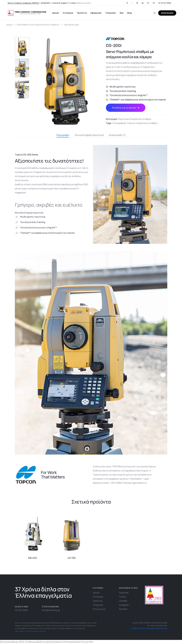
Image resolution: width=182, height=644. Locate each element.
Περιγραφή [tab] (63, 135)
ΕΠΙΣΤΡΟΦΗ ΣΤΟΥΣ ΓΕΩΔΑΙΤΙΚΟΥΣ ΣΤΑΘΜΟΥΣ (38, 25)
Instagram (124, 605)
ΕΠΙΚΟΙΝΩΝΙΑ (167, 13)
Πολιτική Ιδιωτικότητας (36, 631)
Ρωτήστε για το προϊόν (126, 108)
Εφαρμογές (96, 13)
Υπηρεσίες (111, 13)
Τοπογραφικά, (119, 123)
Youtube (123, 609)
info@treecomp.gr (51, 610)
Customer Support (60, 3)
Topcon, (131, 123)
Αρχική (56, 13)
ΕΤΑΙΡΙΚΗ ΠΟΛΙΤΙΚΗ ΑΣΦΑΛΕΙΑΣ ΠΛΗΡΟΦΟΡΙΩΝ (149, 628)
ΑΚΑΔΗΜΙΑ (45, 3)
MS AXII (32, 558)
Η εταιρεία (68, 13)
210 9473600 (165, 3)
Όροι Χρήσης (20, 631)
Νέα (122, 13)
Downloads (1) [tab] (117, 135)
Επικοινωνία (99, 609)
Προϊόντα (82, 13)
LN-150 (72, 558)
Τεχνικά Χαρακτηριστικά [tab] (89, 135)
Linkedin (123, 601)
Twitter (123, 597)
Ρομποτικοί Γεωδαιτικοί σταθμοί (135, 119)
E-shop (73, 3)
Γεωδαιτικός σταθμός (147, 123)
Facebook (124, 593)
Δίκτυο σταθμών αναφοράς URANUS (24, 3)
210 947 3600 (21, 610)
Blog (129, 13)
